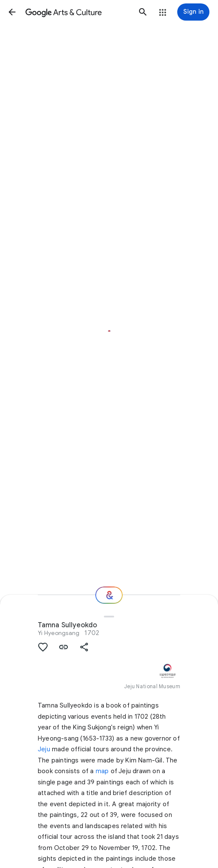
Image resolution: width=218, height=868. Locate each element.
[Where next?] (109, 595)
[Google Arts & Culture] (77, 12)
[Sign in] (193, 12)
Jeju (44, 749)
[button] (12, 12)
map (102, 771)
